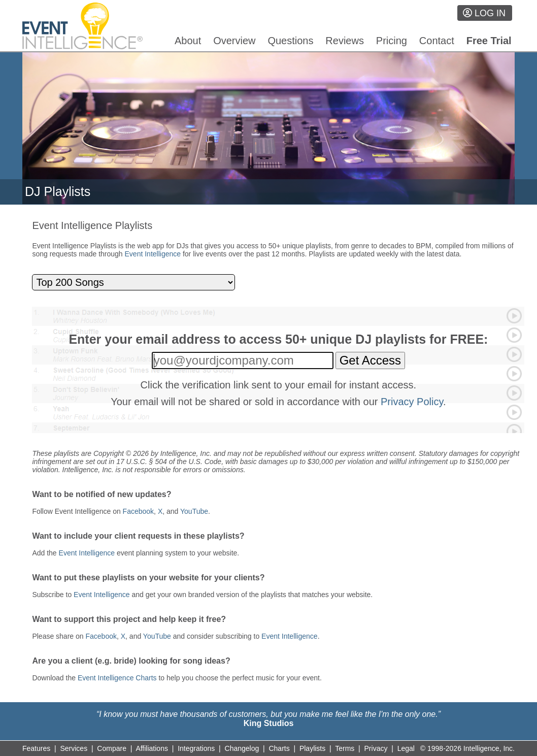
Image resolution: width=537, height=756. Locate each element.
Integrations (196, 748)
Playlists (312, 748)
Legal (406, 748)
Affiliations (152, 748)
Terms (345, 748)
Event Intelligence (153, 254)
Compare (112, 748)
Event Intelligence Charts (117, 678)
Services (74, 748)
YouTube (194, 511)
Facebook (138, 511)
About (188, 41)
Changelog (242, 748)
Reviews (345, 41)
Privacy (376, 748)
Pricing (392, 41)
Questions (290, 41)
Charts (279, 748)
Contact (437, 41)
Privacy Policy (412, 402)
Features (36, 748)
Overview (234, 41)
